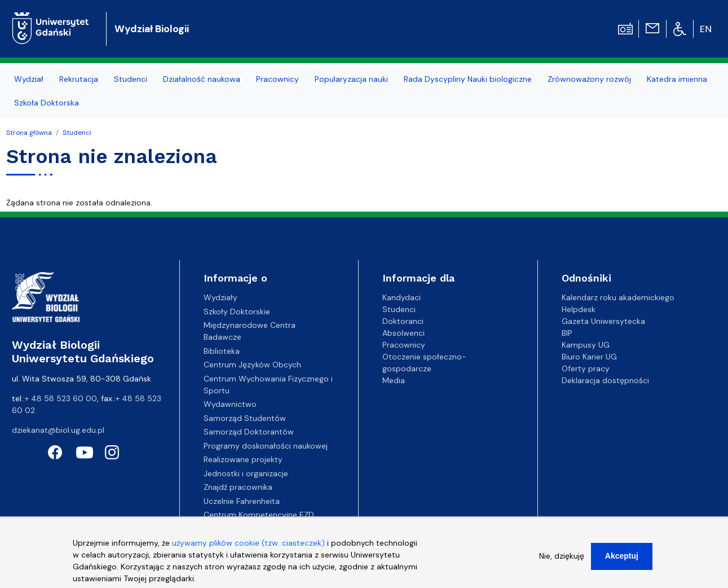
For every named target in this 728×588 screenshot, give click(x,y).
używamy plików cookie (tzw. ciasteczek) (248, 546)
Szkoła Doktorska (47, 103)
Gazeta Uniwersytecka (603, 321)
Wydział (29, 79)
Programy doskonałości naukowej (266, 446)
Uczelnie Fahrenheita (242, 501)
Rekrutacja (79, 79)
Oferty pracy (586, 368)
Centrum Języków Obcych (252, 365)
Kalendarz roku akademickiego (618, 297)
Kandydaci (401, 297)
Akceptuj (622, 559)
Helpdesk (579, 309)
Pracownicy (277, 79)
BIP (567, 333)
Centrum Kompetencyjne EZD (259, 515)
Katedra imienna (677, 79)
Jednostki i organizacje (246, 473)
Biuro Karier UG (589, 357)
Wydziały (220, 297)
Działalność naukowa (202, 79)
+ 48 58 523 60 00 (61, 398)
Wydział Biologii (152, 29)
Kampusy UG (586, 345)
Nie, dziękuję (562, 559)
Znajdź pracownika (238, 487)
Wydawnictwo (230, 404)
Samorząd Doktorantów (249, 432)
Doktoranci (403, 321)
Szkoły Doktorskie (237, 311)
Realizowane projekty (243, 459)
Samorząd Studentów (245, 418)
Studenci (131, 79)
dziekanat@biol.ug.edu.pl (58, 430)
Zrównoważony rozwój (589, 79)
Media (394, 380)
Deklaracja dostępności (605, 380)
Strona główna (29, 133)
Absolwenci (403, 333)
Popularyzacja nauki (351, 79)
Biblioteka (222, 351)
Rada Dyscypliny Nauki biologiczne (468, 79)
